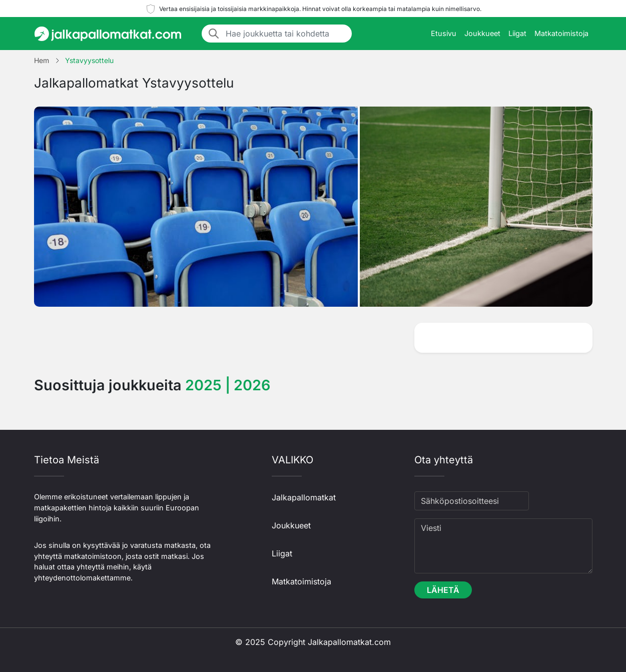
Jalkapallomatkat (304, 497)
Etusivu (444, 33)
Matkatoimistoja (561, 33)
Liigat (517, 33)
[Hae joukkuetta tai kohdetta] (286, 34)
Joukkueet (482, 33)
